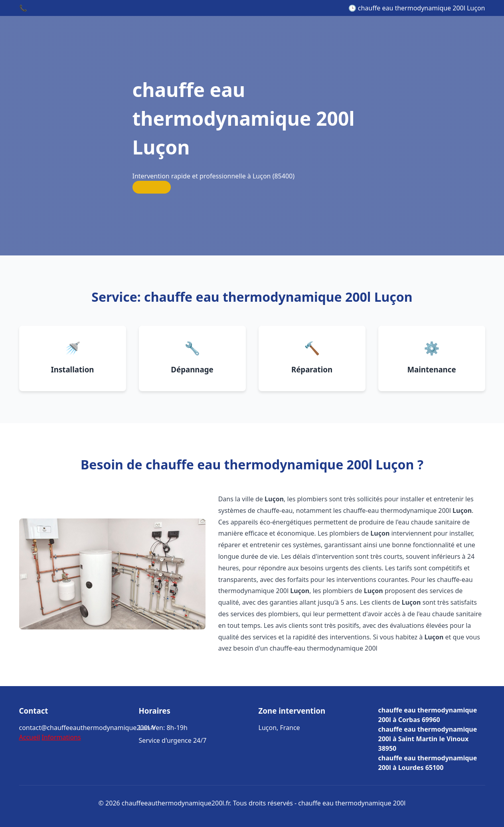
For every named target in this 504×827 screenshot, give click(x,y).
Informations (61, 737)
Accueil (30, 737)
